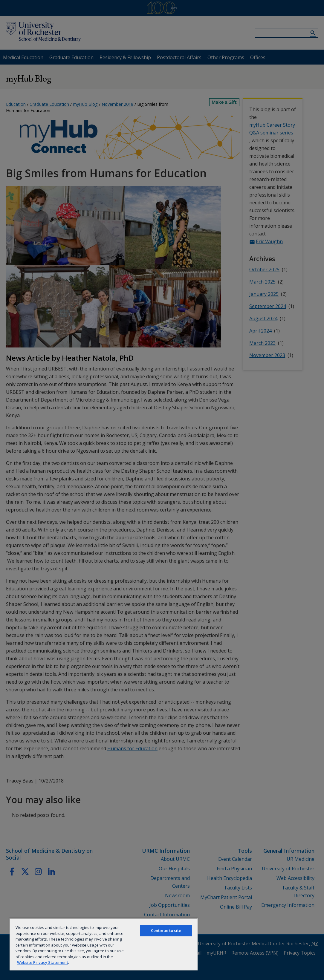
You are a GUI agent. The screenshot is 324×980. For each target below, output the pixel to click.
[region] (104, 944)
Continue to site (166, 930)
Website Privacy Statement (43, 962)
